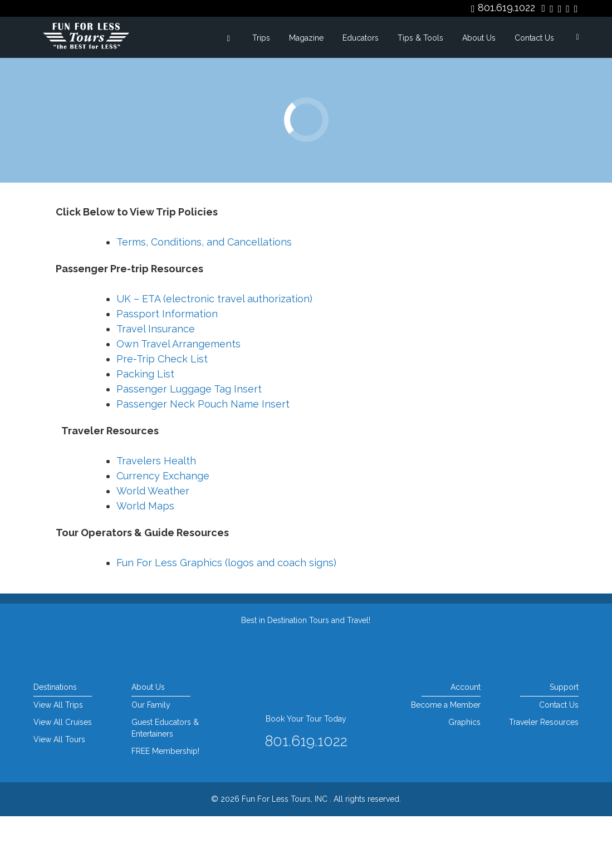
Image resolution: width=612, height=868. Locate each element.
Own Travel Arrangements (178, 396)
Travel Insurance (156, 381)
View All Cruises (63, 774)
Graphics (464, 774)
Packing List (145, 426)
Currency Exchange (163, 528)
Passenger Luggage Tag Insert (189, 441)
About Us (479, 38)
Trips (261, 38)
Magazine (306, 38)
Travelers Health (156, 513)
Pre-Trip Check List (162, 411)
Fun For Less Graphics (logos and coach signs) (226, 614)
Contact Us (534, 38)
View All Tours (59, 791)
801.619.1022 (506, 8)
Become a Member (446, 757)
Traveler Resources (544, 774)
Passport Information (167, 366)
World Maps (145, 558)
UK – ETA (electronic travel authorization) (214, 350)
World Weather (153, 543)
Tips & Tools (420, 38)
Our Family (151, 757)
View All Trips (58, 757)
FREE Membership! (165, 803)
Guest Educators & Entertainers (165, 780)
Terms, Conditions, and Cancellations (204, 294)
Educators (361, 38)
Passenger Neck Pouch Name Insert (203, 456)
